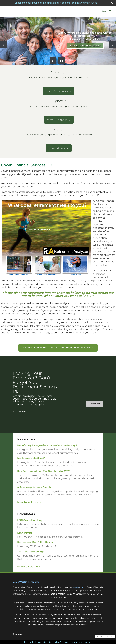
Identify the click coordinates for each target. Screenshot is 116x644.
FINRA (76, 587)
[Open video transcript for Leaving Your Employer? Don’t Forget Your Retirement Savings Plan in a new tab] (95, 404)
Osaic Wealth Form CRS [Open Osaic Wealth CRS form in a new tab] (26, 582)
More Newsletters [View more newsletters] (29, 502)
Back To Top (105, 637)
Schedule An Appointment (85, 46)
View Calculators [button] (57, 91)
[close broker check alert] (112, 3)
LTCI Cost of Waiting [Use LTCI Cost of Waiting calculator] (30, 520)
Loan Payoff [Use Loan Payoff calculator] (25, 533)
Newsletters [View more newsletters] (26, 439)
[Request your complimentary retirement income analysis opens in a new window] (58, 348)
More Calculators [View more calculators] (29, 567)
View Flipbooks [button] (57, 120)
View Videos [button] (57, 148)
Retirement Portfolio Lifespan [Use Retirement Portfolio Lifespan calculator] (36, 542)
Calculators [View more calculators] (26, 514)
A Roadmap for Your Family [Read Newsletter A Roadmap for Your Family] (34, 487)
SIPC (83, 587)
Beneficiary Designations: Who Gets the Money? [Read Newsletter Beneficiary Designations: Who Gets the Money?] (47, 445)
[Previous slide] (3, 45)
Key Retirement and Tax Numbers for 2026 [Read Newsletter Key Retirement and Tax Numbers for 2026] (44, 471)
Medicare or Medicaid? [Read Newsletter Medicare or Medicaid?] (31, 458)
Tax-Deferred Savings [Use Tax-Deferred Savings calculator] (31, 552)
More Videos (20, 411)
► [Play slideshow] (53, 61)
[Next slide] (113, 45)
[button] (106, 11)
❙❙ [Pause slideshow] (61, 61)
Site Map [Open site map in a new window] (18, 634)
